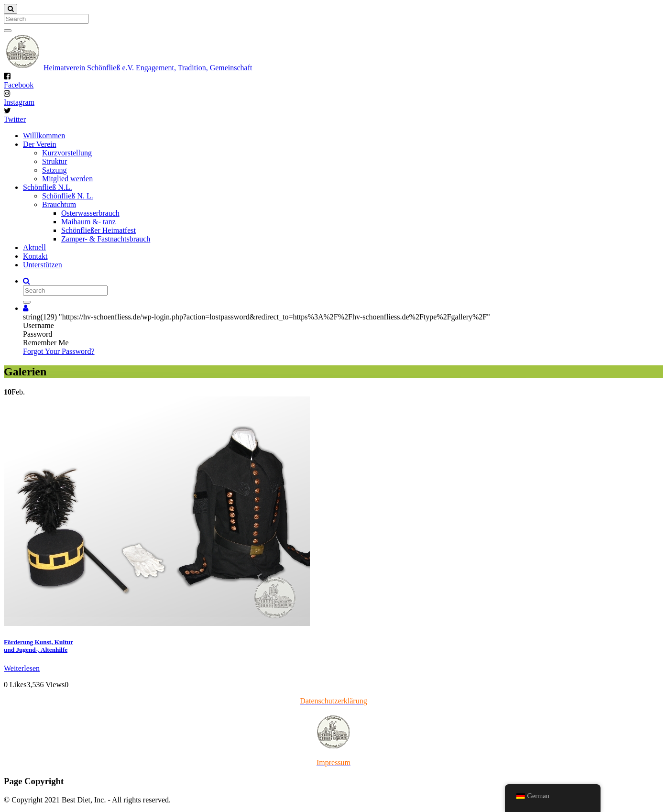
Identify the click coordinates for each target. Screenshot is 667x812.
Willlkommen (44, 136)
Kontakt (35, 256)
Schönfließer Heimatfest (98, 230)
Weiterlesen (22, 668)
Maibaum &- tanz (88, 222)
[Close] (11, 9)
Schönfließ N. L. (68, 196)
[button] (26, 308)
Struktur (55, 161)
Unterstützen (43, 265)
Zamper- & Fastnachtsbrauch (106, 239)
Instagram (19, 102)
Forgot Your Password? (59, 351)
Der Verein (39, 144)
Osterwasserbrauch (90, 213)
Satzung (55, 170)
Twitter (15, 119)
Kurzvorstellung (67, 153)
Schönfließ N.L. (48, 187)
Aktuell (34, 247)
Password (38, 334)
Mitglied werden (67, 179)
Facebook (19, 85)
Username (38, 325)
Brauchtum (59, 204)
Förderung (38, 646)
